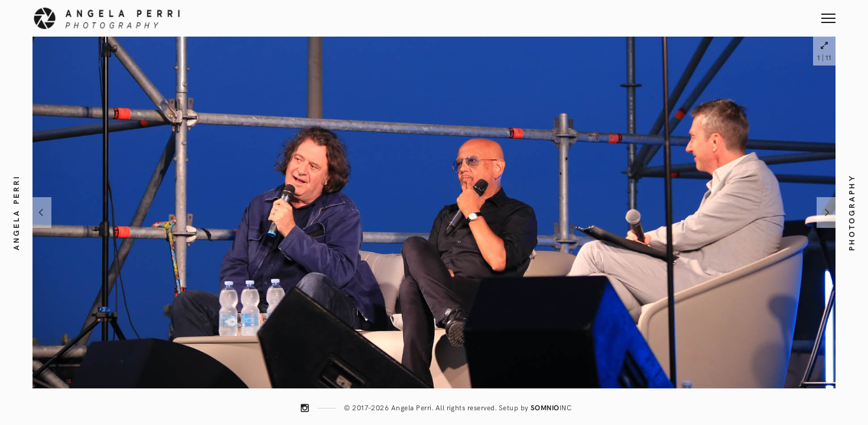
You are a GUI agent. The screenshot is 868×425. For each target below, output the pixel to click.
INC (551, 407)
